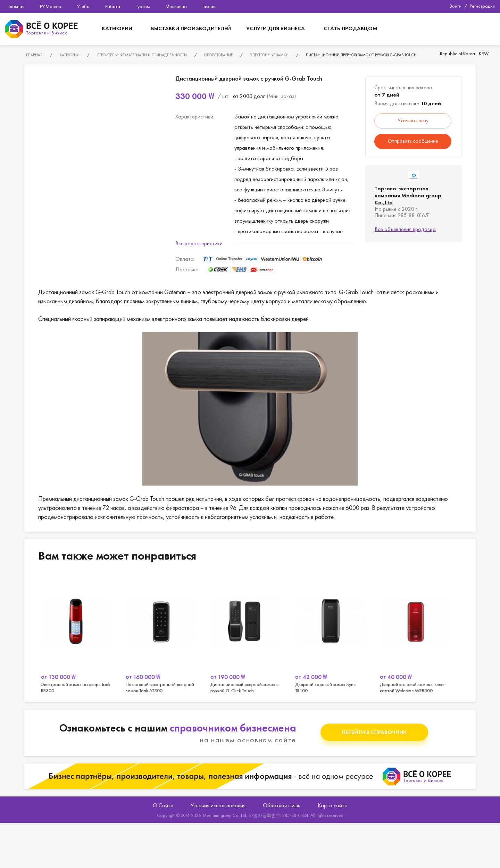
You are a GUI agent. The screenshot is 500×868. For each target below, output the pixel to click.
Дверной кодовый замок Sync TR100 (335, 634)
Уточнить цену (413, 121)
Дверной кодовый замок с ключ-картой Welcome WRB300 (419, 634)
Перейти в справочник (374, 732)
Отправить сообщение (413, 141)
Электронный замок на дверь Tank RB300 (81, 634)
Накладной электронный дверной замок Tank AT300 (165, 634)
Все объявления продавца (405, 229)
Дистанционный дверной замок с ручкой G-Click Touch (250, 634)
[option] (81, 634)
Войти (456, 6)
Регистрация (482, 6)
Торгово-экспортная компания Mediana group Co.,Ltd (408, 195)
